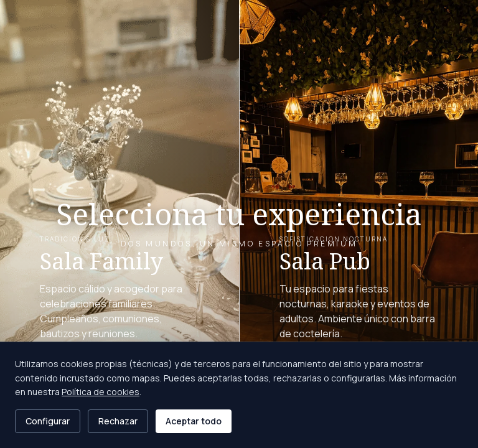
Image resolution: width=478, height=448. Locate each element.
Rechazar (118, 421)
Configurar (48, 421)
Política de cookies (101, 392)
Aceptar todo (194, 421)
